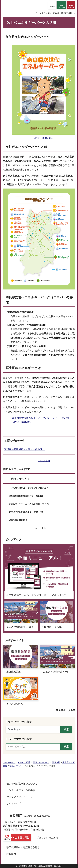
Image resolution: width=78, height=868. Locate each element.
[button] (52, 5)
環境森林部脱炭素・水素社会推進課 (25, 449)
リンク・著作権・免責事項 (21, 790)
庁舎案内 (11, 854)
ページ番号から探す (20, 739)
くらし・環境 (24, 762)
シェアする (44, 461)
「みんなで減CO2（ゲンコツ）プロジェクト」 (31, 488)
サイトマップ (14, 803)
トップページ (9, 762)
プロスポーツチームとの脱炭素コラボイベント (30, 504)
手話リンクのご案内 (47, 838)
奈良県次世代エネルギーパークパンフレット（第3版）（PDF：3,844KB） (41, 420)
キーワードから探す (20, 722)
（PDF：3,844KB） (43, 136)
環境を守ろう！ (20, 479)
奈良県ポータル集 (66, 710)
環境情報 (56, 762)
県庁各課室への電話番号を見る (23, 847)
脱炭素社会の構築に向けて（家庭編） (26, 496)
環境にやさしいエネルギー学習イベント (27, 512)
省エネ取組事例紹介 (18, 520)
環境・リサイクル (41, 762)
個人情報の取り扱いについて (22, 784)
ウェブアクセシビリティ (20, 797)
